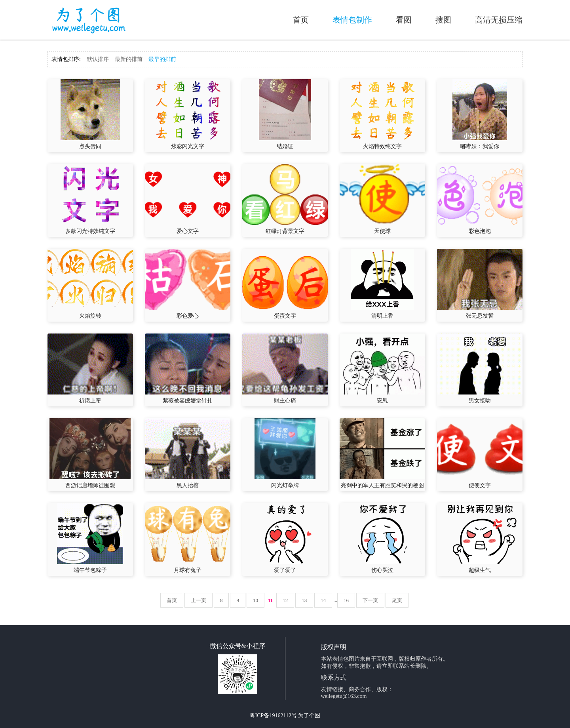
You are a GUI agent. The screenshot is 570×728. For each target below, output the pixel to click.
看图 (404, 20)
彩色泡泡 (480, 231)
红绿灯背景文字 (285, 231)
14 (323, 600)
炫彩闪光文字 (188, 146)
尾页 (397, 600)
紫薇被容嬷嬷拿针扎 (188, 401)
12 (285, 600)
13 (304, 600)
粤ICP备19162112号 (273, 716)
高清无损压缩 (499, 20)
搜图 (443, 20)
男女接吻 (480, 401)
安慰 (382, 401)
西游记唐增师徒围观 (90, 485)
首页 (301, 20)
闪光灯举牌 (285, 485)
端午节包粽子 (90, 570)
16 (346, 600)
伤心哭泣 (382, 570)
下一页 (370, 600)
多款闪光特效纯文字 (90, 231)
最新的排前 (129, 59)
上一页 (199, 600)
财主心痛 (285, 401)
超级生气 (480, 570)
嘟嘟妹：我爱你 (480, 146)
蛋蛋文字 (285, 316)
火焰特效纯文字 (382, 146)
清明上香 (382, 316)
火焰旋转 (90, 316)
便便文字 (480, 485)
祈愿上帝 (90, 401)
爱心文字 (188, 231)
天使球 (382, 231)
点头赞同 (90, 146)
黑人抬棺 (188, 485)
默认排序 (98, 59)
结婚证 (285, 146)
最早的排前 (162, 59)
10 (256, 600)
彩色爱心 (188, 316)
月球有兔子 (188, 570)
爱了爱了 (285, 570)
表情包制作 (352, 20)
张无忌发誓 (480, 316)
